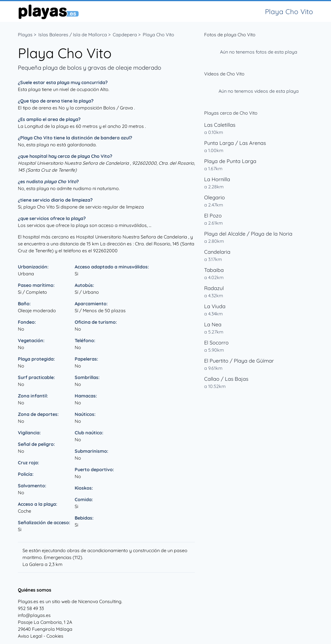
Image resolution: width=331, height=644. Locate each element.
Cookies (55, 636)
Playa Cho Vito (158, 35)
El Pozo (213, 216)
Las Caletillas (220, 125)
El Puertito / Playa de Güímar (239, 361)
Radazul (214, 288)
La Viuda (215, 306)
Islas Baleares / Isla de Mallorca (73, 35)
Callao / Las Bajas (226, 379)
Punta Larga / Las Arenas (235, 143)
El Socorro (216, 343)
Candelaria (217, 252)
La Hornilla (217, 179)
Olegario (215, 197)
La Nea (213, 324)
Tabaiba (214, 270)
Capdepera (125, 35)
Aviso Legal (30, 636)
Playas (25, 35)
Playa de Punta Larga (230, 161)
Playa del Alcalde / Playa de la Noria (248, 234)
